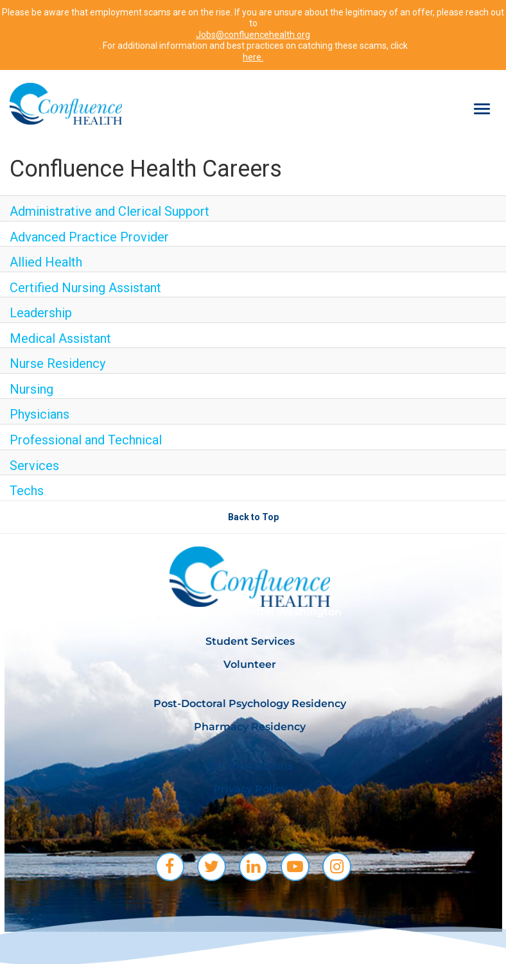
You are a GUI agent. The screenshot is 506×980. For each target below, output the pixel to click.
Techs (27, 491)
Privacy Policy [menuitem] (250, 789)
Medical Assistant (60, 338)
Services (34, 466)
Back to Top (253, 517)
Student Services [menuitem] (250, 641)
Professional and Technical (86, 440)
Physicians (39, 414)
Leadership (41, 313)
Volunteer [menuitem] (250, 664)
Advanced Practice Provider (89, 237)
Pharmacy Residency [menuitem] (250, 727)
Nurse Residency (57, 363)
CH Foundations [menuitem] (250, 766)
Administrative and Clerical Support (109, 211)
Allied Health (46, 262)
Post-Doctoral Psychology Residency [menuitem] (250, 704)
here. (253, 57)
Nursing (31, 389)
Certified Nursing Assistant (85, 288)
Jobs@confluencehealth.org (253, 35)
